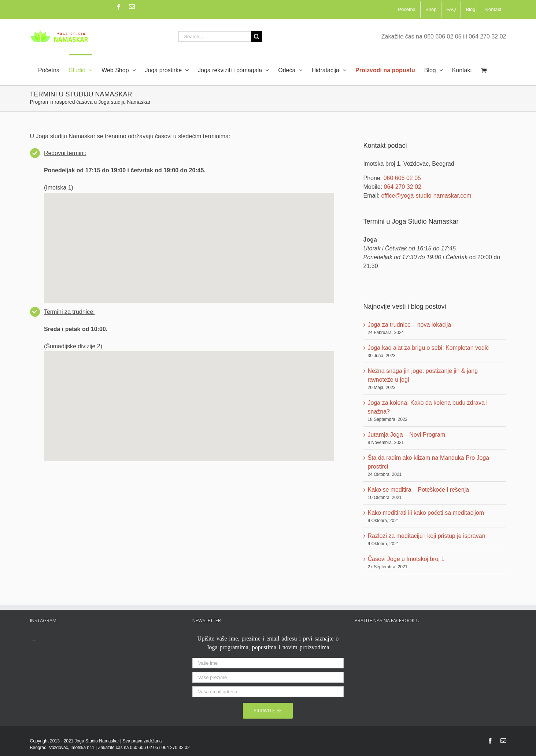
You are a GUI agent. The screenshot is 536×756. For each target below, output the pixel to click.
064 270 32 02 (403, 187)
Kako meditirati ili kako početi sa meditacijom (426, 513)
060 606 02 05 (402, 178)
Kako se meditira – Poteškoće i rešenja (419, 490)
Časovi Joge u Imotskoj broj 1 (406, 559)
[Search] (257, 36)
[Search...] (215, 36)
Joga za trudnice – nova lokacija (410, 325)
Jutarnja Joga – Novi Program (407, 435)
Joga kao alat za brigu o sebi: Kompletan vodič (428, 348)
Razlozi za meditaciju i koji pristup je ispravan (427, 536)
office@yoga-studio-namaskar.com (426, 196)
